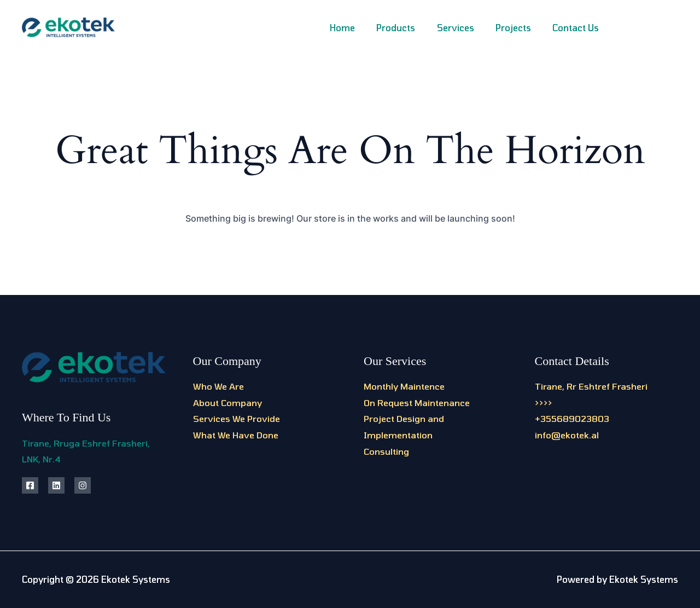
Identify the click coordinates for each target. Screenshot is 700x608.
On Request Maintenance (417, 403)
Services (465, 28)
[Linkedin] (674, 29)
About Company (227, 403)
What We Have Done (236, 435)
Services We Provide (237, 418)
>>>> (544, 403)
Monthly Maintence (404, 386)
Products (410, 28)
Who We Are (218, 386)
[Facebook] (625, 29)
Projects (519, 28)
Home (360, 28)
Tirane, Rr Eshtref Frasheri (591, 386)
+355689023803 (572, 418)
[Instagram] (649, 29)
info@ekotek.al (567, 435)
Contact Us (578, 28)
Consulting (386, 451)
